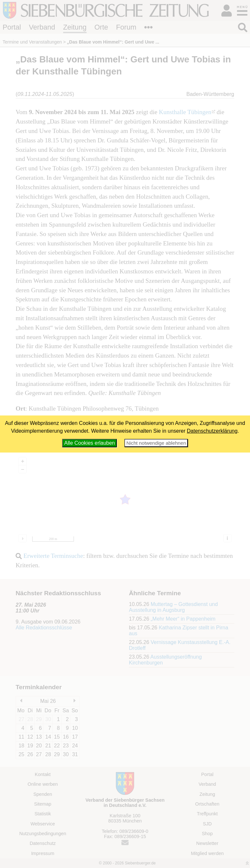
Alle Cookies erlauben (90, 443)
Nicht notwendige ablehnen (156, 443)
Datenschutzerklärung (212, 431)
